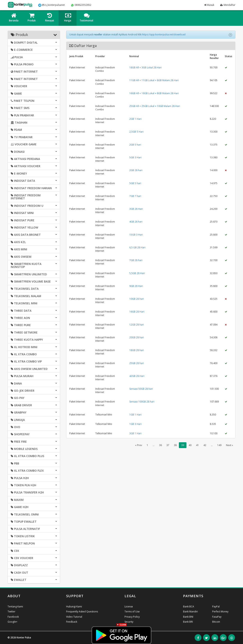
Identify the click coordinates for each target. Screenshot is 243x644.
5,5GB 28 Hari (137, 273)
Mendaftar (228, 5)
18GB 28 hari (137, 350)
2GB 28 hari (136, 170)
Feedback (72, 622)
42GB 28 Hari (137, 376)
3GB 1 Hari (135, 433)
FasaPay (217, 617)
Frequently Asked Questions (82, 612)
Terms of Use (132, 612)
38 (175, 445)
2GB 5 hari (135, 145)
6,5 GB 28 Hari (137, 247)
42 (205, 445)
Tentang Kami (15, 607)
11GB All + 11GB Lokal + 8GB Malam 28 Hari (154, 80)
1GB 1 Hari (135, 415)
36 (160, 445)
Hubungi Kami (74, 607)
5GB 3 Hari (135, 157)
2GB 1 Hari (135, 119)
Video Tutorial (74, 617)
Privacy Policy (132, 617)
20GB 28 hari (137, 337)
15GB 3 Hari (136, 235)
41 (197, 445)
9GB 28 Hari (136, 286)
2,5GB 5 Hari (136, 132)
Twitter (11, 612)
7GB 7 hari (135, 196)
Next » (230, 445)
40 (190, 445)
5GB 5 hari (135, 183)
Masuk (209, 5)
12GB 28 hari (137, 325)
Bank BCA (189, 607)
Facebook (13, 617)
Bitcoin (216, 622)
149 (219, 445)
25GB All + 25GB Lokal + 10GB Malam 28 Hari (155, 106)
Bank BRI (188, 622)
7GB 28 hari (136, 260)
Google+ (12, 622)
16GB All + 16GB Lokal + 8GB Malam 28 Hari (154, 93)
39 (183, 445)
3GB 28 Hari (136, 209)
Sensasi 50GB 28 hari (141, 389)
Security (129, 622)
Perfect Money (220, 612)
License (129, 607)
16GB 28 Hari (137, 312)
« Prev (139, 445)
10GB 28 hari (137, 299)
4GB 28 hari (136, 222)
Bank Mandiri (190, 612)
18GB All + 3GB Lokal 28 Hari (145, 67)
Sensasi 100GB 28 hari (142, 402)
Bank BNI (188, 617)
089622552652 (81, 5)
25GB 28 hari (137, 363)
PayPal (216, 607)
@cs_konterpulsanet (51, 5)
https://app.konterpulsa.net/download (164, 34)
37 (168, 445)
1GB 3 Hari (135, 424)
